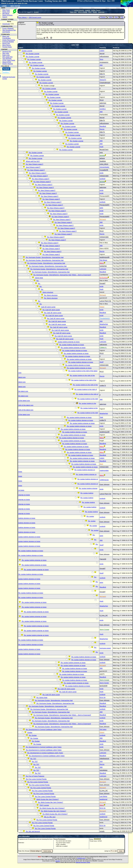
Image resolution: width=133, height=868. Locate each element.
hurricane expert (105, 648)
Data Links (6, 55)
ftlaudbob (103, 126)
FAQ (90, 12)
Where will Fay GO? (33, 161)
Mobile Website (8, 64)
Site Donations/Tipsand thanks (9, 31)
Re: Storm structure (51, 295)
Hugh (101, 147)
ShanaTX (103, 80)
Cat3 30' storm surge (48, 307)
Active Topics (96, 10)
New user (73, 12)
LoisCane (103, 269)
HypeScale (6, 24)
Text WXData (7, 58)
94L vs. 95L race (50, 817)
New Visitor (15, 6)
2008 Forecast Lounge (35, 17)
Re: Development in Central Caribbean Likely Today (44, 730)
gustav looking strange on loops (69, 342)
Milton (81, 8)
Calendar (101, 12)
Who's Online (83, 12)
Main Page (6, 10)
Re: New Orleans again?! (35, 164)
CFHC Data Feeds (9, 60)
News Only (6, 12)
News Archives (7, 15)
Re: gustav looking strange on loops (72, 345)
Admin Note (39, 278)
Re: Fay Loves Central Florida (36, 779)
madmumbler (104, 470)
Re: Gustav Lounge (33, 54)
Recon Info (6, 43)
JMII (101, 65)
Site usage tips (7, 57)
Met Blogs (6, 13)
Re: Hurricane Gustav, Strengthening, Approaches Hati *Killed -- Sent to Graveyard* (62, 275)
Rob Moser (103, 260)
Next (116, 17)
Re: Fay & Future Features (35, 776)
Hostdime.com (81, 858)
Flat (121, 17)
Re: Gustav (33, 735)
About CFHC (7, 62)
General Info (7, 52)
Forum (5, 28)
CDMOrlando (104, 480)
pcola (101, 173)
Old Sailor (103, 729)
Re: (38, 281)
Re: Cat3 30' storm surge (51, 310)
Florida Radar (7, 47)
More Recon (7, 45)
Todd (101, 417)
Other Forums (79, 10)
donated (58, 861)
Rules (95, 12)
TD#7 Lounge (44, 805)
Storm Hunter (104, 683)
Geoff (101, 362)
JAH (101, 761)
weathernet (103, 799)
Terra (101, 59)
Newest (10, 28)
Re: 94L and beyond (33, 831)
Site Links (6, 53)
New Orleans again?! (33, 167)
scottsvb (102, 179)
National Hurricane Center (83, 862)
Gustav (30, 732)
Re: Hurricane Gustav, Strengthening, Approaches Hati (45, 257)
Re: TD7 (33, 759)
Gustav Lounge (27, 51)
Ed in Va (102, 697)
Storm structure (48, 292)
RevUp (102, 129)
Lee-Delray (103, 796)
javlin (101, 208)
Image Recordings (9, 40)
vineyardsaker (104, 167)
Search (5, 17)
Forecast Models (8, 42)
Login (4, 6)
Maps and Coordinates (7, 37)
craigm (102, 51)
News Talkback (23, 17)
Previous (102, 17)
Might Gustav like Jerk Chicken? (48, 799)
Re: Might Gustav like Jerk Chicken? (51, 802)
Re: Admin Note (42, 698)
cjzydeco (103, 109)
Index (109, 17)
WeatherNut (104, 324)
